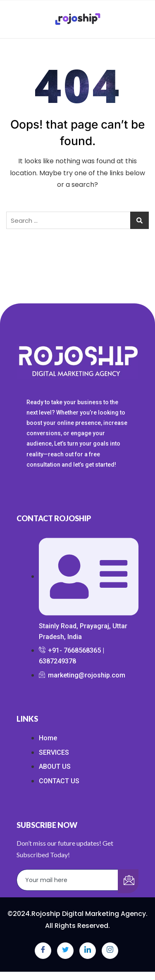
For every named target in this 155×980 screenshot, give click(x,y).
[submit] (128, 881)
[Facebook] (43, 951)
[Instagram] (110, 951)
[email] (68, 880)
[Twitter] (65, 951)
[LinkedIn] (88, 951)
